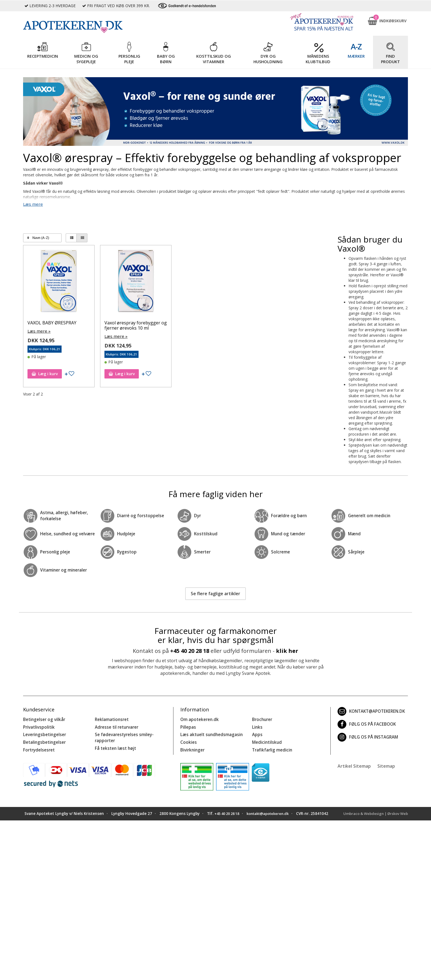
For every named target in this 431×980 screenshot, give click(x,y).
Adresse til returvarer (115, 726)
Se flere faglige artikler (215, 593)
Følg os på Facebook (365, 724)
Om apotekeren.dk (198, 719)
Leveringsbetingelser (43, 733)
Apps (257, 733)
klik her (287, 650)
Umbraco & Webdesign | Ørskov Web (374, 811)
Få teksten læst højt (114, 746)
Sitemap (386, 763)
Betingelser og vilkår (43, 719)
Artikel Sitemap (354, 763)
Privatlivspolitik (38, 726)
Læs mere (32, 204)
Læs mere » (38, 330)
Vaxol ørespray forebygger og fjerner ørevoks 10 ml (136, 325)
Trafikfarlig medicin (271, 747)
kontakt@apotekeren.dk (370, 711)
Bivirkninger (192, 747)
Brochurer (262, 719)
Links (257, 726)
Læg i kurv (45, 373)
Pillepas (188, 726)
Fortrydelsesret (38, 747)
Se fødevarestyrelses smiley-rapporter (122, 736)
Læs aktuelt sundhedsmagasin (210, 733)
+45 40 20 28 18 (190, 650)
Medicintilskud (266, 740)
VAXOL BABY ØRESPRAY (52, 322)
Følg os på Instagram (366, 737)
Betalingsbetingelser (43, 740)
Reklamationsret (111, 719)
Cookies (188, 740)
